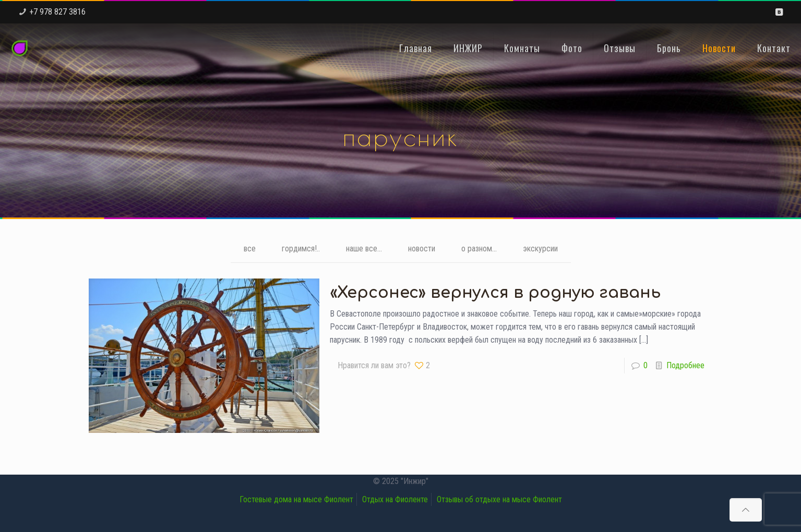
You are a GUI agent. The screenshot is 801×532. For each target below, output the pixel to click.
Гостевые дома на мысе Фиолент (296, 499)
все (250, 249)
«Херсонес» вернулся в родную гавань (495, 293)
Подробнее (685, 365)
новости (422, 249)
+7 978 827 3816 (57, 12)
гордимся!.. (301, 249)
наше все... (364, 249)
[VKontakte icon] (779, 12)
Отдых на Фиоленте (395, 499)
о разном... (479, 249)
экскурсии (540, 249)
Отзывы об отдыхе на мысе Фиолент (499, 499)
